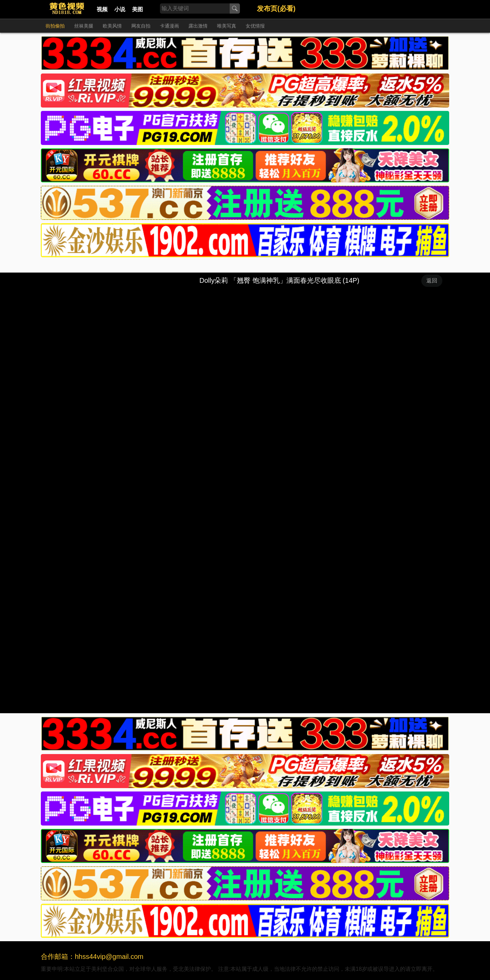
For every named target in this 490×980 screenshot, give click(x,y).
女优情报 (255, 26)
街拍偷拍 (55, 26)
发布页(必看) (276, 9)
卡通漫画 (169, 26)
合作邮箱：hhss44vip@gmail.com (92, 957)
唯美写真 (227, 26)
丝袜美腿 (84, 26)
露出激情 (198, 26)
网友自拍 (141, 26)
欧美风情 (112, 26)
